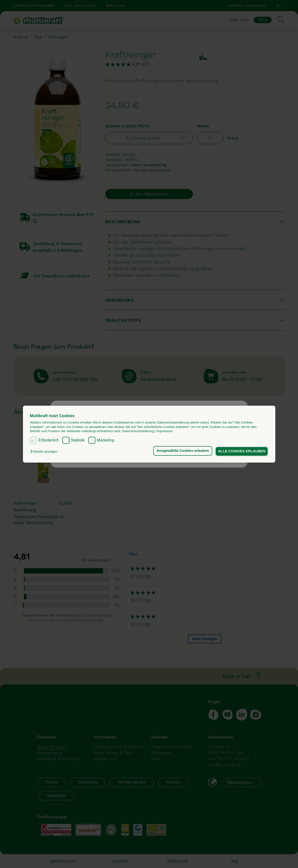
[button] (45, 452)
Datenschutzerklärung (138, 431)
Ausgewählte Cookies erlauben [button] (181, 451)
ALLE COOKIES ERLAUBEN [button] (241, 451)
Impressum (165, 431)
